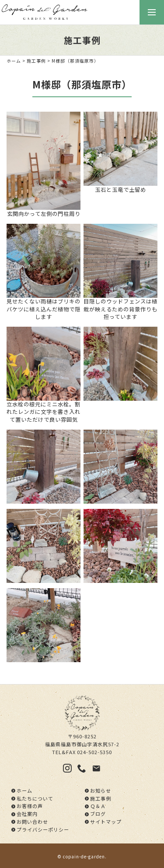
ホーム (14, 61)
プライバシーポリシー (43, 829)
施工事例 (36, 61)
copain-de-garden (84, 857)
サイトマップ (106, 822)
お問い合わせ (32, 822)
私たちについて (35, 798)
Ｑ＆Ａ (98, 806)
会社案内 (27, 814)
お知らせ (101, 790)
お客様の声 (30, 806)
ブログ (98, 814)
